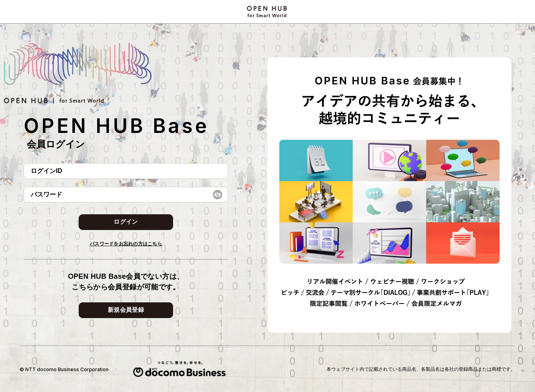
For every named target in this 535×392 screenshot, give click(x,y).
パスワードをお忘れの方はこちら (126, 244)
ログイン (126, 222)
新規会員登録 (126, 310)
